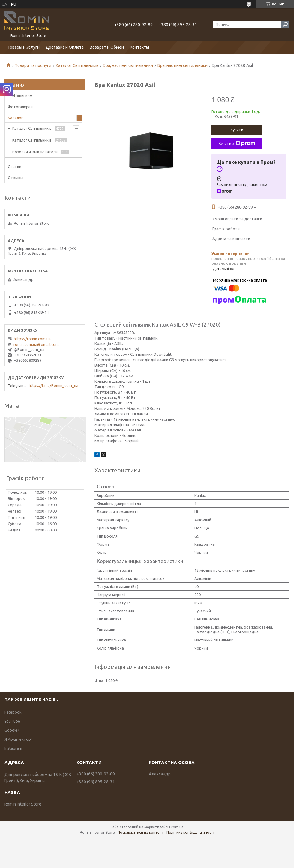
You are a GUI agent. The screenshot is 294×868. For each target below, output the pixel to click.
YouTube (12, 721)
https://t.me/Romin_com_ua (54, 385)
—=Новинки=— (22, 96)
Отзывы (16, 178)
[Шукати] (285, 24)
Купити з (237, 143)
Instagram (13, 748)
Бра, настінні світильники (128, 65)
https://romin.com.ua (32, 339)
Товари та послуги (33, 65)
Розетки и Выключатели (35, 152)
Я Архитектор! (18, 739)
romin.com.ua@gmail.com (36, 344)
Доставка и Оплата (65, 47)
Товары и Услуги (24, 47)
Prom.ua (176, 827)
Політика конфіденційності (190, 832)
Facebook (13, 712)
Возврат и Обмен (107, 47)
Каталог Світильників (77, 65)
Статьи (15, 166)
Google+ (12, 730)
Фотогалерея (20, 107)
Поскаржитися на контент (141, 832)
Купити (237, 130)
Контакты (139, 47)
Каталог (15, 118)
